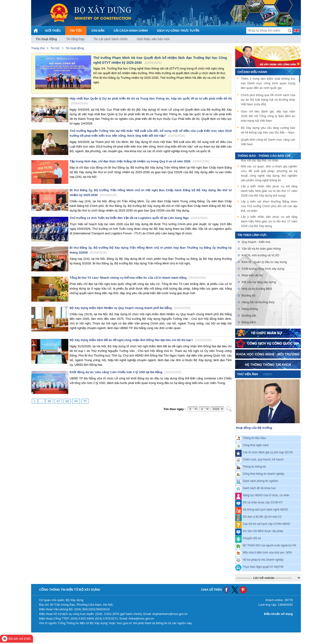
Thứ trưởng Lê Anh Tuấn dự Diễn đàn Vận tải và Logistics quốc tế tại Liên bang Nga (139, 218)
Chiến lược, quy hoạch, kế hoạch (263, 460)
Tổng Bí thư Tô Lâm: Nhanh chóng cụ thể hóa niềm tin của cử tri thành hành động (138, 278)
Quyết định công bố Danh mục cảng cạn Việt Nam (268, 142)
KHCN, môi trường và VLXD (260, 255)
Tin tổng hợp (75, 39)
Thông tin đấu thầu (254, 438)
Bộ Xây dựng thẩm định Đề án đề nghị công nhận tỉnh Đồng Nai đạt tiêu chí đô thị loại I (141, 340)
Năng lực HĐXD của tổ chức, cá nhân (266, 495)
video (267, 374)
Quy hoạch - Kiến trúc (256, 242)
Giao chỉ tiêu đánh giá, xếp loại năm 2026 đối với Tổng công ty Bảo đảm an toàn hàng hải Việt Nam (268, 116)
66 (49, 401)
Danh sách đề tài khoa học (259, 488)
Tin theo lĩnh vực (252, 235)
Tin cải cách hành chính (111, 39)
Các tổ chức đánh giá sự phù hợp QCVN (268, 452)
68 (67, 401)
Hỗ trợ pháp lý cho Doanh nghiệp (263, 560)
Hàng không (250, 309)
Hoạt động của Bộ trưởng (254, 428)
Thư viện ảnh (248, 374)
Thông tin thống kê (254, 467)
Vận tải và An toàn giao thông (261, 249)
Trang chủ (38, 48)
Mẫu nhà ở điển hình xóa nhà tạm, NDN (267, 553)
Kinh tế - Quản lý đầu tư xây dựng (264, 262)
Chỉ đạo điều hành (252, 72)
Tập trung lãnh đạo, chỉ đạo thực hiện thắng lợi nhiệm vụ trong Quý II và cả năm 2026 (139, 161)
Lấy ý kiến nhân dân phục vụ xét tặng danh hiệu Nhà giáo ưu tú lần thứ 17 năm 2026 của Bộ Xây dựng (269, 222)
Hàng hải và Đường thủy (258, 302)
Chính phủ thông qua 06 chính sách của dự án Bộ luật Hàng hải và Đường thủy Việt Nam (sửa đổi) (268, 100)
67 (58, 401)
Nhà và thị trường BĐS (257, 289)
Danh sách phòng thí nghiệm (261, 481)
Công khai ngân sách (256, 445)
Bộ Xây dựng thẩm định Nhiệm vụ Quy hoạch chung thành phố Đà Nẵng (130, 308)
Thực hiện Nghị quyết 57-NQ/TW (263, 567)
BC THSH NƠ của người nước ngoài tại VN (269, 545)
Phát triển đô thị (252, 275)
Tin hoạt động (46, 39)
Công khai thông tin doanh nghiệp (264, 474)
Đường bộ (249, 295)
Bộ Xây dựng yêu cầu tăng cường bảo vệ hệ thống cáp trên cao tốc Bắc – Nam (268, 130)
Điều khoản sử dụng (278, 614)
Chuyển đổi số (252, 538)
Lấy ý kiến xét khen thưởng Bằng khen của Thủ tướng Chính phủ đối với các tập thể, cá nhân (269, 207)
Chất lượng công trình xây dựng (263, 269)
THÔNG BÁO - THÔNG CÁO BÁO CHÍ (264, 156)
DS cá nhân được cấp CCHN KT (263, 502)
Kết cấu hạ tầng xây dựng (259, 282)
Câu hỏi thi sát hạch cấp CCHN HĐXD (266, 524)
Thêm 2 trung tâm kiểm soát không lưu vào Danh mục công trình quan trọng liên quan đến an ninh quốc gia (268, 83)
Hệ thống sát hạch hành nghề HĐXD (265, 510)
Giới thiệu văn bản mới (153, 39)
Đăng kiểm (249, 322)
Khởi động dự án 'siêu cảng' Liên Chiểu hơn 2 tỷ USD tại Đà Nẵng (125, 372)
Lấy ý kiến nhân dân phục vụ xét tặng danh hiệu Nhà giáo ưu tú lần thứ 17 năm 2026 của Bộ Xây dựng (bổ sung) (269, 192)
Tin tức (55, 48)
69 (76, 401)
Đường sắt (249, 316)
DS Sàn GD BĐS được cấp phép (263, 531)
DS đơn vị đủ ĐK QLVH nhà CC (262, 517)
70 (85, 401)
